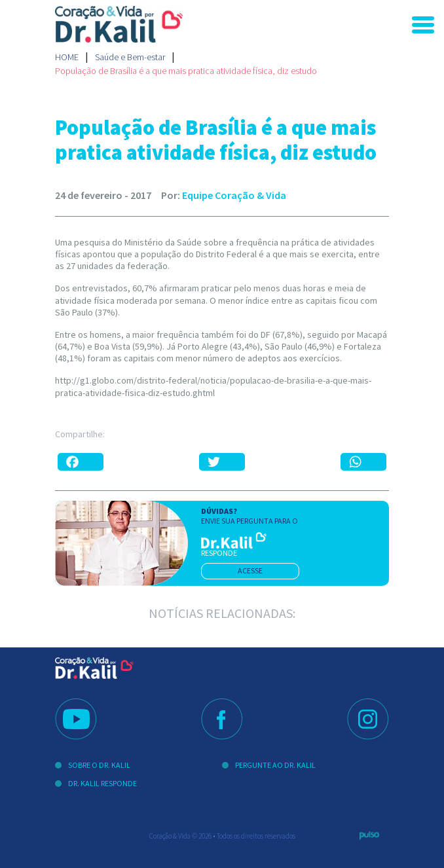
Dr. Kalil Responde (102, 783)
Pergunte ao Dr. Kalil (275, 765)
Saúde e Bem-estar (130, 57)
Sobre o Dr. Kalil (99, 765)
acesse (250, 570)
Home (67, 57)
